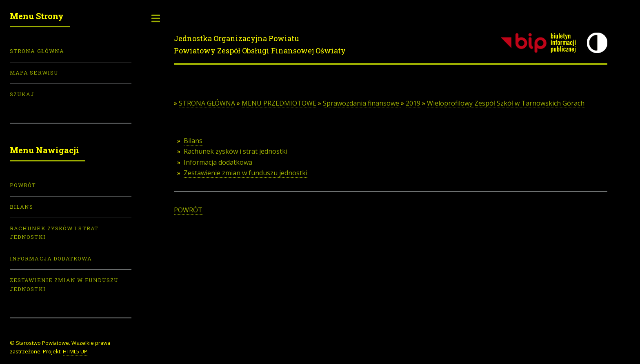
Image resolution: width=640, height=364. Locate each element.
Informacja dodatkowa (218, 162)
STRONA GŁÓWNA (207, 103)
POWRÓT (188, 210)
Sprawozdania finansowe (362, 103)
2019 (413, 103)
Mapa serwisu (34, 73)
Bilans (193, 141)
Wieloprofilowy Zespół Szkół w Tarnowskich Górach (506, 103)
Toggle (156, 18)
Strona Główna (37, 51)
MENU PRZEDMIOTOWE (279, 103)
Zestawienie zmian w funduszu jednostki (246, 173)
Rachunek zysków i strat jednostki (236, 151)
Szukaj (22, 94)
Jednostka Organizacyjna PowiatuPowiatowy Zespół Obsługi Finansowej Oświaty (260, 44)
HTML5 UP (75, 351)
